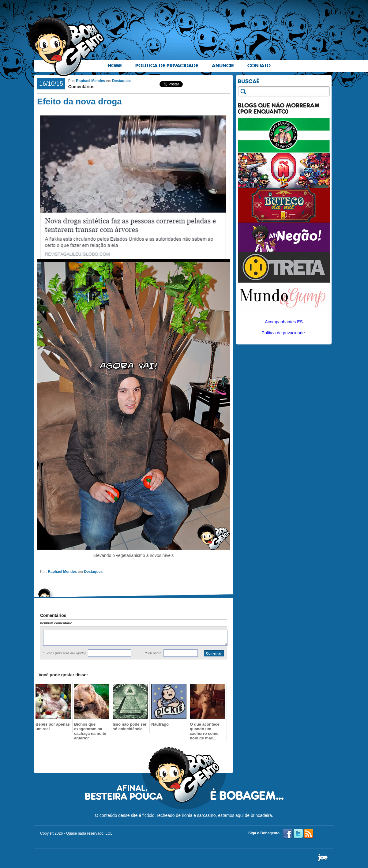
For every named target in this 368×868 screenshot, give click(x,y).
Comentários (81, 87)
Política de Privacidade (167, 66)
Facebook (288, 834)
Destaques (121, 81)
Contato (259, 66)
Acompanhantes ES (284, 322)
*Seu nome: (154, 653)
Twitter (298, 834)
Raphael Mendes (90, 81)
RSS (309, 834)
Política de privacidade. (284, 333)
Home (115, 66)
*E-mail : (65, 653)
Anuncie (223, 66)
